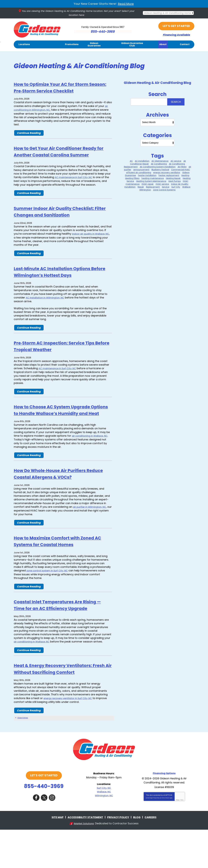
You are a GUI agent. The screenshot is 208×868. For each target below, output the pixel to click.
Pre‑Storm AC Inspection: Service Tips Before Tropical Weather (58, 359)
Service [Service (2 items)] (166, 187)
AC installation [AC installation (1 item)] (142, 161)
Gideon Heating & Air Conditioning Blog (157, 83)
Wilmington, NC (104, 834)
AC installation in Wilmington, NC (47, 310)
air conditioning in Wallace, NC (91, 455)
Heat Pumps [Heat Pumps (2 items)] (175, 181)
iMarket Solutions (84, 862)
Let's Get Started (176, 26)
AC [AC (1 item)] (131, 161)
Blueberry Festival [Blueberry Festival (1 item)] (160, 170)
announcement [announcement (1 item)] (141, 170)
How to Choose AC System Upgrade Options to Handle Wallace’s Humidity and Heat (61, 426)
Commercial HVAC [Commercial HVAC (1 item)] (181, 170)
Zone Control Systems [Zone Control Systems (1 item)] (164, 190)
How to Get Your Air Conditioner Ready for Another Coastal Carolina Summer (61, 154)
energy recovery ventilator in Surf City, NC (70, 737)
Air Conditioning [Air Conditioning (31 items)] (159, 164)
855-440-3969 (44, 825)
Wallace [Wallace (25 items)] (186, 187)
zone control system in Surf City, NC (49, 597)
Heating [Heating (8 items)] (185, 176)
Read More (126, 4)
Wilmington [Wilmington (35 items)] (145, 190)
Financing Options (164, 812)
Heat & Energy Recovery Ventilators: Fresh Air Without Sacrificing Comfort (62, 704)
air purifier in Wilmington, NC (91, 526)
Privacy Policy (156, 837)
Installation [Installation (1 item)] (130, 187)
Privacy (178, 839)
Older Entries (23, 757)
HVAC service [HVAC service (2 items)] (162, 184)
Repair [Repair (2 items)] (141, 187)
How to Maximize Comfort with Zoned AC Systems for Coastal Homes (54, 564)
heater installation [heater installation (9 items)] (147, 176)
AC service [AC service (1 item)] (176, 161)
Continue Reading (29, 133)
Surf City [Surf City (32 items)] (176, 187)
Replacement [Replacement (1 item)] (153, 187)
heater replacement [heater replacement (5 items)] (169, 176)
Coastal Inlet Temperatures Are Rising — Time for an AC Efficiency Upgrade (59, 634)
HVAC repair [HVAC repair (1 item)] (148, 184)
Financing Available (176, 35)
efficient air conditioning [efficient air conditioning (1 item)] (139, 173)
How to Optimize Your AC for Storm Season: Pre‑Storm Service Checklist (62, 87)
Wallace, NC (104, 831)
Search (176, 102)
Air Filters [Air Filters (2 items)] (182, 167)
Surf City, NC (104, 827)
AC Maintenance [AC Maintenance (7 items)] (160, 161)
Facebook (36, 836)
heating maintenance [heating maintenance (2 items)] (153, 178)
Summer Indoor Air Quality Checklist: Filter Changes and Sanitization (53, 221)
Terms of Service (166, 837)
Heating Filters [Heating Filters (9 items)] (132, 178)
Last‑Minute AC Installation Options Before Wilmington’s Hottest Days (61, 285)
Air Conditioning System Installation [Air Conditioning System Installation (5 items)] (158, 167)
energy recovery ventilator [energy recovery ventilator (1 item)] (167, 173)
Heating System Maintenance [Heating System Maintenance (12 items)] (151, 181)
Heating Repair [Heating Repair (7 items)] (173, 178)
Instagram (52, 836)
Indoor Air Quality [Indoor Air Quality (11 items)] (180, 184)
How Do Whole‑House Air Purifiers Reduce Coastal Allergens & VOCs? (60, 493)
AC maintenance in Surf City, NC (75, 184)
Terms (182, 839)
